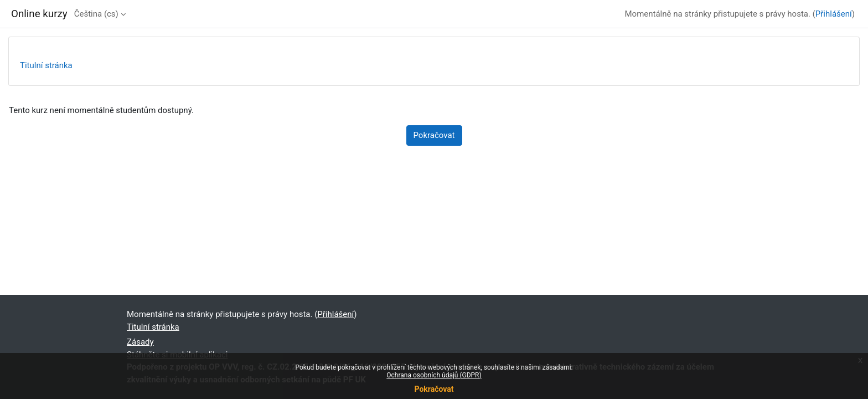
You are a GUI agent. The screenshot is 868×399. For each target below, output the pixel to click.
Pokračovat (434, 389)
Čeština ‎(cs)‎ (96, 14)
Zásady (140, 342)
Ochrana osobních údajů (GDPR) (434, 375)
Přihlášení (834, 14)
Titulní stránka (46, 65)
